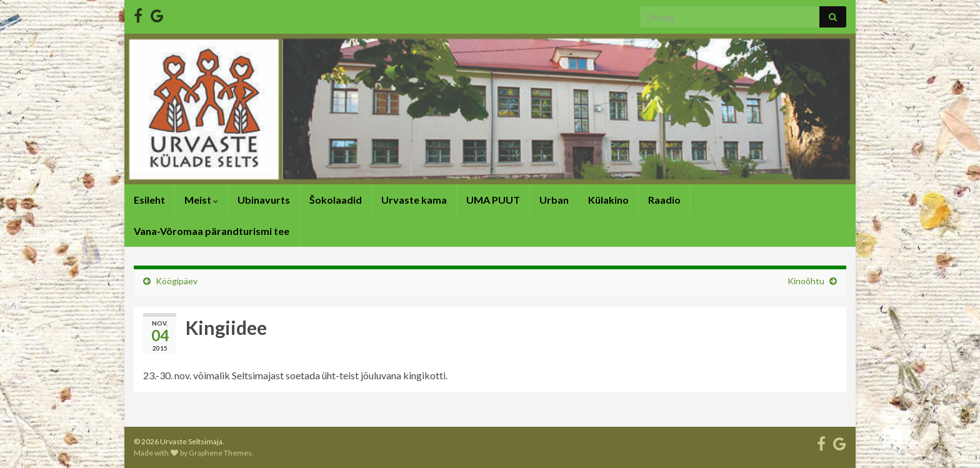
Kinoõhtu (806, 281)
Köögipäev (177, 281)
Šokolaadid (336, 200)
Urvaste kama (414, 200)
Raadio (664, 200)
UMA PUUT (493, 200)
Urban (554, 200)
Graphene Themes (220, 453)
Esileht (149, 200)
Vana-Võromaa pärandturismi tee (212, 231)
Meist (201, 200)
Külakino (608, 200)
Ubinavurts (264, 200)
